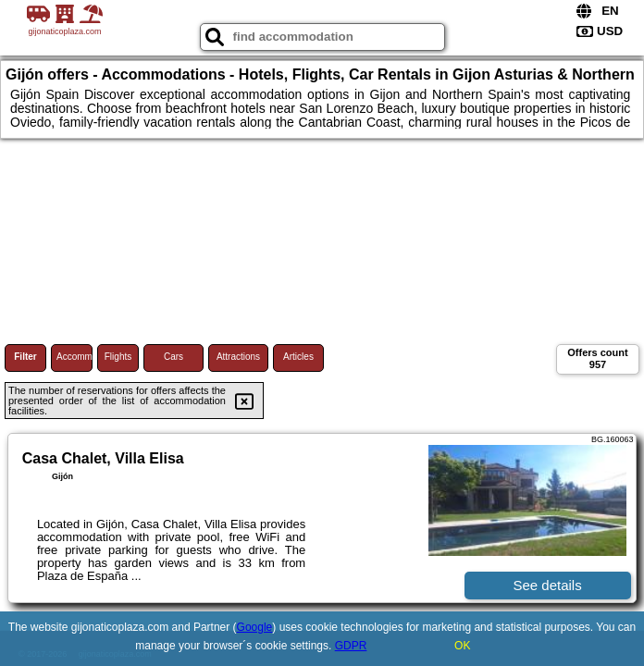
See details (547, 585)
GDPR (351, 646)
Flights (118, 357)
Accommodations (74, 357)
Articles (298, 357)
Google (255, 627)
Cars (173, 357)
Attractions (238, 357)
